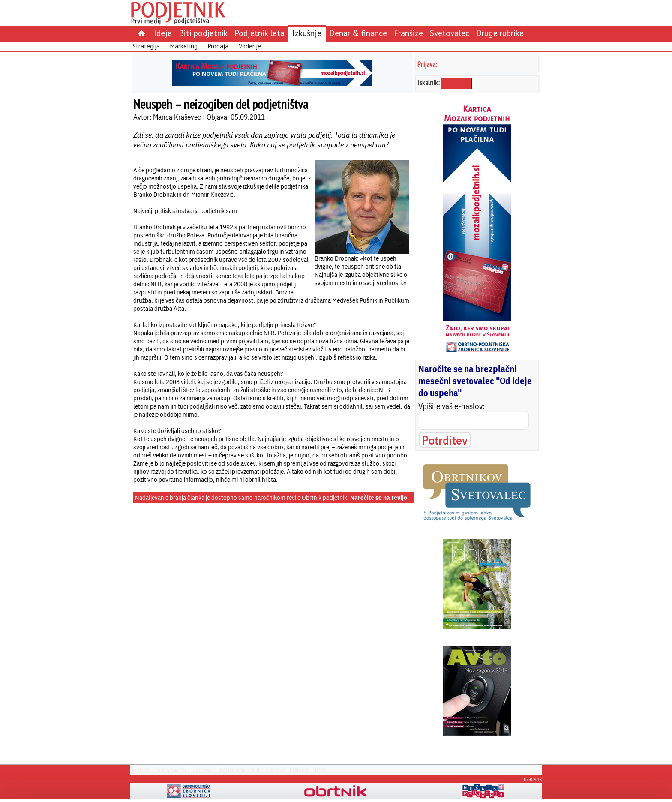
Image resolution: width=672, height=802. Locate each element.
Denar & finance (358, 33)
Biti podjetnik (203, 33)
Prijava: (427, 64)
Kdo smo (276, 770)
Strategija (146, 46)
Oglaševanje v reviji (240, 770)
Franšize (408, 33)
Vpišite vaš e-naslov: (451, 406)
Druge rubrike (500, 33)
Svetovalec (450, 33)
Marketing (184, 46)
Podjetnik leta (259, 33)
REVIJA (140, 770)
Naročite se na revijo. (379, 497)
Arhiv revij (203, 770)
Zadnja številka (171, 770)
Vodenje (250, 46)
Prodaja (218, 46)
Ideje (163, 33)
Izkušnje (307, 33)
